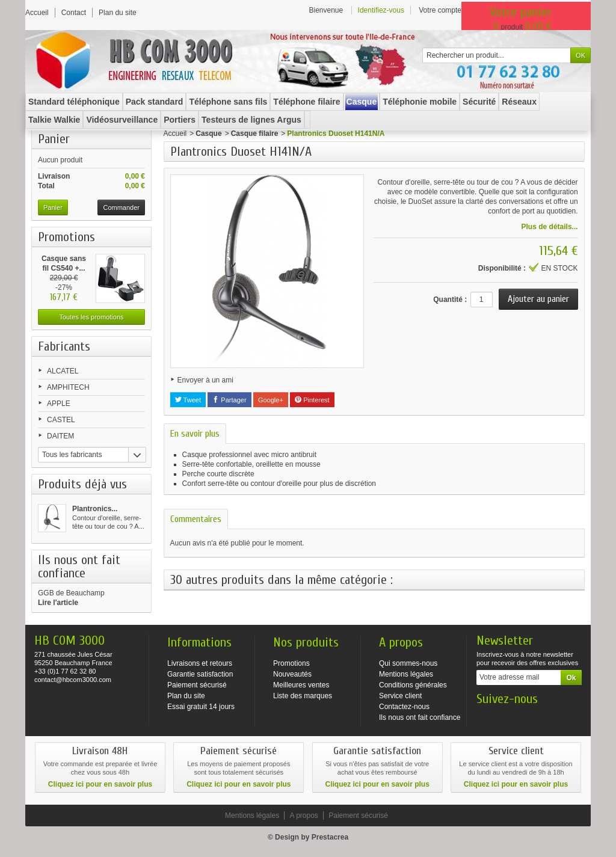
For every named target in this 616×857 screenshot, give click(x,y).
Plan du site (186, 696)
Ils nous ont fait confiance (420, 717)
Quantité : (450, 299)
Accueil (175, 134)
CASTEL (61, 420)
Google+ (271, 400)
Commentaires (196, 519)
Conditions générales (413, 685)
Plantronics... (95, 509)
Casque (208, 134)
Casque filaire (255, 134)
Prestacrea (330, 837)
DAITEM (60, 436)
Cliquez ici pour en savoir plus (100, 784)
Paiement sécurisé (197, 685)
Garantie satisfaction (200, 674)
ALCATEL (63, 371)
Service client (400, 696)
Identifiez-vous (381, 10)
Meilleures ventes (301, 685)
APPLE (59, 404)
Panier (54, 139)
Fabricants (64, 346)
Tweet (188, 400)
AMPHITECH (68, 387)
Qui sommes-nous (408, 663)
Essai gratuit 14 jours (201, 707)
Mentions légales (406, 674)
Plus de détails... (550, 227)
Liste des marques (303, 696)
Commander (121, 207)
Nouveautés (292, 674)
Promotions (66, 237)
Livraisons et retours (200, 663)
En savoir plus (195, 434)
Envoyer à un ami (205, 380)
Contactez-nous (404, 707)
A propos (303, 816)
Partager (229, 400)
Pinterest (312, 400)
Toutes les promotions (92, 317)
